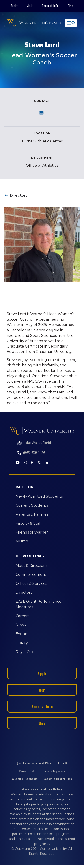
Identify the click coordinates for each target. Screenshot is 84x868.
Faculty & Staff (29, 523)
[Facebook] (32, 463)
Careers (23, 616)
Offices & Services (31, 583)
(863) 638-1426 (34, 453)
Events (22, 634)
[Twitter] (39, 463)
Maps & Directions (31, 566)
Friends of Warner (32, 532)
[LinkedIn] (46, 463)
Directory (19, 195)
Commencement (31, 575)
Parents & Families (32, 514)
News (21, 625)
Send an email (42, 113)
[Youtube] (18, 463)
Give (70, 6)
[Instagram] (25, 463)
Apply (14, 6)
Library (22, 643)
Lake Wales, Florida (38, 443)
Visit (30, 6)
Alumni (22, 541)
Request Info (50, 6)
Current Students (32, 505)
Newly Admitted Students (39, 496)
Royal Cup (25, 652)
